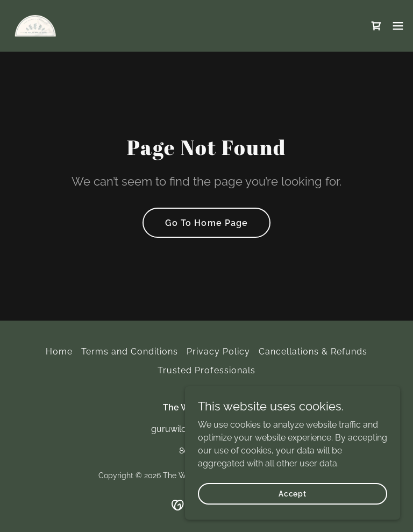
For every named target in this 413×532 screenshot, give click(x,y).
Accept (293, 493)
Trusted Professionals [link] (206, 370)
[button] (398, 26)
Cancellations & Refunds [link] (313, 352)
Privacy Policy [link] (218, 352)
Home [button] (59, 352)
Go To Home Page (206, 223)
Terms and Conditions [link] (130, 352)
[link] (35, 26)
